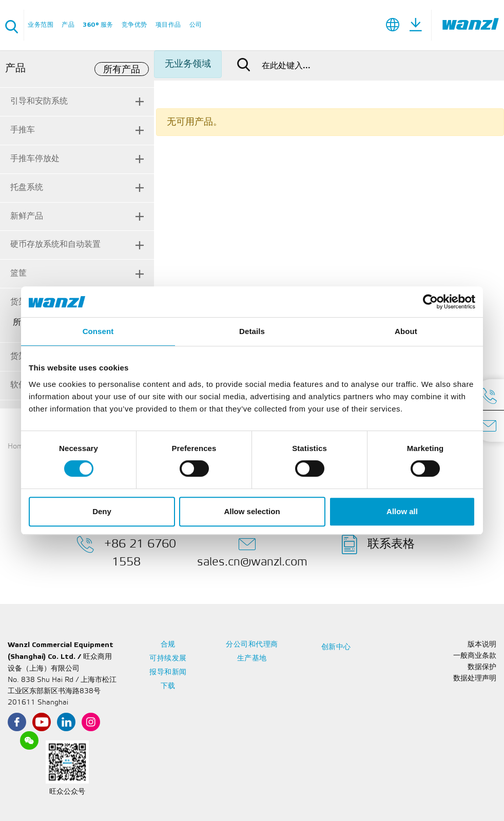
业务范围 (41, 25)
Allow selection (252, 511)
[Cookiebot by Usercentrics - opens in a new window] (430, 302)
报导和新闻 (168, 672)
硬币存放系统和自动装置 (55, 245)
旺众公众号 (67, 792)
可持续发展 (168, 659)
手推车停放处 (35, 159)
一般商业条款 (475, 656)
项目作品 (168, 25)
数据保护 (482, 667)
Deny (102, 511)
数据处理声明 (475, 679)
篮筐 (18, 273)
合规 (168, 645)
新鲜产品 (27, 216)
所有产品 (122, 70)
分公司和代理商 (252, 645)
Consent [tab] (98, 331)
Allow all (402, 511)
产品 (68, 25)
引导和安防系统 (39, 101)
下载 (168, 686)
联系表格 (378, 544)
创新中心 (336, 647)
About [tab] (406, 331)
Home (17, 447)
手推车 (23, 130)
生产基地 (252, 659)
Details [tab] (252, 331)
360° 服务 (98, 25)
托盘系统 (27, 188)
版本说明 (482, 645)
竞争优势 (134, 25)
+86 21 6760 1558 (126, 551)
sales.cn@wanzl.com (252, 551)
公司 (196, 25)
